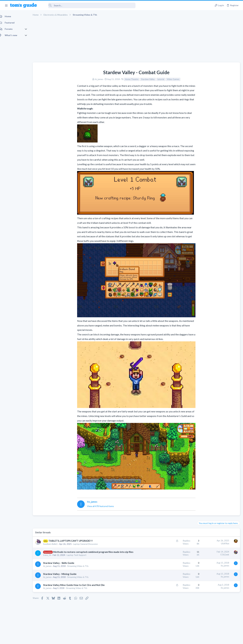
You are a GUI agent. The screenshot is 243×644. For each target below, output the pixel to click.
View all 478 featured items (77, 506)
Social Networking (207, 283)
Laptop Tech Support (80, 558)
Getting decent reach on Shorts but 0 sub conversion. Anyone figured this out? (219, 272)
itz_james (75, 79)
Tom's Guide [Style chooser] (217, 618)
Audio (201, 180)
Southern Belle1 (54, 544)
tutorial (137, 79)
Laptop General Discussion (89, 544)
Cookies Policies (110, 640)
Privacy (130, 640)
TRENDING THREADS (203, 158)
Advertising (88, 640)
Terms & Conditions (151, 640)
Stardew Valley (124, 79)
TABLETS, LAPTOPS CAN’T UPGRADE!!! (74, 541)
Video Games (150, 79)
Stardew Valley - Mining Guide (63, 577)
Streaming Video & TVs (81, 569)
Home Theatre (108, 79)
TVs (200, 216)
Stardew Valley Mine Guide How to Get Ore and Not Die (77, 588)
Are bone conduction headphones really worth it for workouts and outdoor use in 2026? (218, 168)
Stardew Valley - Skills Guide (62, 566)
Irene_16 (51, 558)
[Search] (88, 5)
